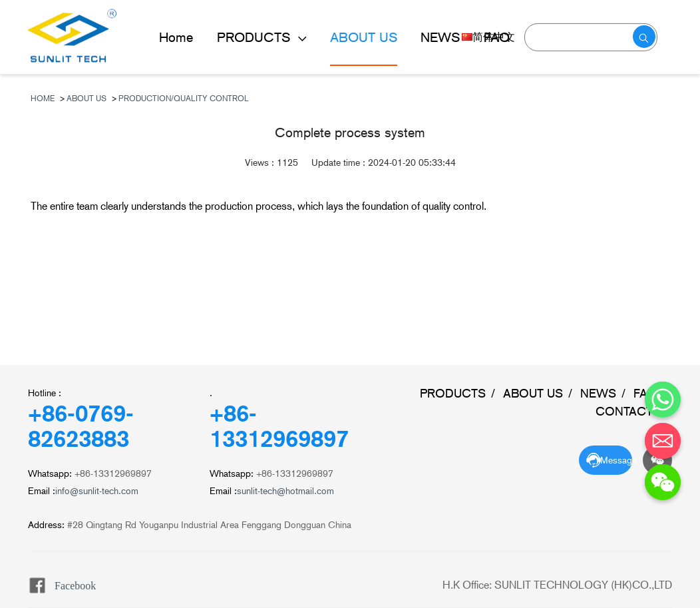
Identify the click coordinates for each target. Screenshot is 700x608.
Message (616, 460)
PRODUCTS (256, 37)
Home (176, 37)
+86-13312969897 (279, 426)
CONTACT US (634, 411)
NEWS (598, 393)
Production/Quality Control (184, 99)
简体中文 (488, 37)
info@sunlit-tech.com (97, 491)
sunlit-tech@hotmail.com (285, 491)
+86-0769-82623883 (81, 426)
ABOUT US (364, 37)
